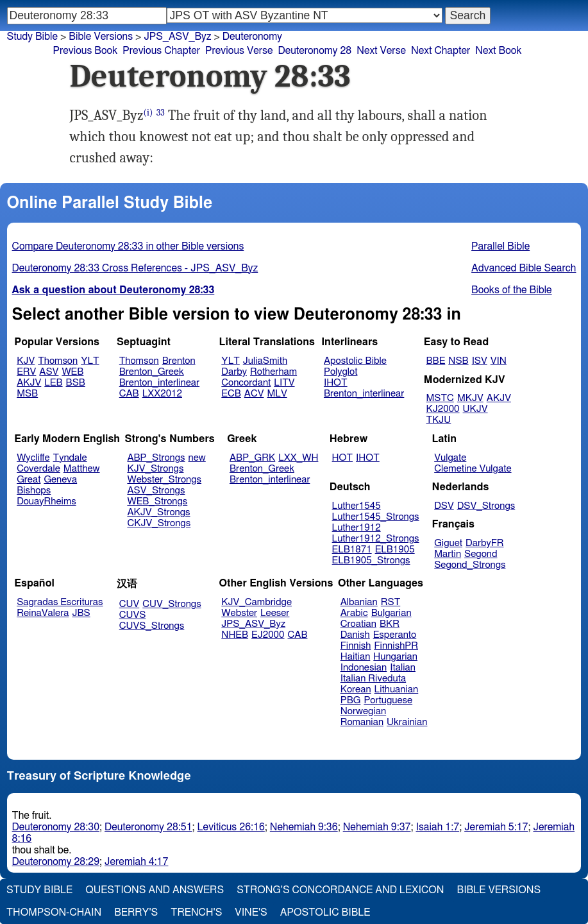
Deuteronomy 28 (315, 51)
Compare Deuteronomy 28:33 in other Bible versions (128, 246)
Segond (481, 554)
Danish (355, 635)
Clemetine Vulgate (473, 469)
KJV (26, 361)
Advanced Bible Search (524, 268)
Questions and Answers (155, 890)
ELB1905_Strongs (371, 560)
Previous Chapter (161, 51)
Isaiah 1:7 (438, 827)
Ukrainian (407, 722)
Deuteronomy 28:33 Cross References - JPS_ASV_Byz (135, 268)
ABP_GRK (252, 458)
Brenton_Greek (152, 372)
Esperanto (395, 635)
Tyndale (70, 458)
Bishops (34, 491)
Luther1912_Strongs (376, 539)
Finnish (356, 646)
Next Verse (381, 51)
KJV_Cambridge (256, 602)
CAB (129, 394)
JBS (81, 613)
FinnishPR (397, 646)
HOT (342, 458)
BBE (436, 361)
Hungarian (395, 657)
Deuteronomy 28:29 (56, 862)
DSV (444, 506)
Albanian (359, 602)
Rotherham (273, 372)
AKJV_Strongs (158, 512)
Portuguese (388, 700)
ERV (26, 372)
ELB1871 (352, 550)
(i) (148, 113)
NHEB (235, 635)
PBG (351, 700)
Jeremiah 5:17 (496, 827)
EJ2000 (268, 635)
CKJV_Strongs (159, 523)
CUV (130, 604)
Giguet (448, 543)
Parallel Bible (500, 246)
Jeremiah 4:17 (136, 862)
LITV (284, 383)
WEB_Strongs (157, 501)
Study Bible (32, 37)
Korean (356, 689)
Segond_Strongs (470, 565)
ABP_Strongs (156, 458)
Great (29, 480)
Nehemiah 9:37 (377, 827)
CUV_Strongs (172, 604)
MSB (27, 394)
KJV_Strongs (155, 469)
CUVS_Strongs (152, 626)
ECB (231, 394)
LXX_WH (298, 458)
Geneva (60, 480)
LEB (53, 383)
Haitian (356, 657)
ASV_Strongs (156, 491)
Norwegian (363, 711)
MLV (277, 394)
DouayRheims (46, 501)
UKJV (475, 409)
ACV (254, 394)
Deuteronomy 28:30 (56, 827)
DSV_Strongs (486, 506)
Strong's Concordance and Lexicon (340, 890)
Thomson (58, 361)
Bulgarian (391, 613)
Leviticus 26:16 (231, 827)
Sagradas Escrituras (60, 602)
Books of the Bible (512, 290)
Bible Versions (101, 37)
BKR (390, 624)
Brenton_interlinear (159, 383)
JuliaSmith (265, 361)
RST (391, 602)
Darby (234, 372)
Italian (403, 668)
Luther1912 (357, 528)
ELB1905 (395, 550)
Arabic (354, 613)
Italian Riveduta (373, 679)
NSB (458, 361)
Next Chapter (441, 51)
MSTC (440, 398)
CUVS (133, 615)
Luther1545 (357, 506)
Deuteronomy (252, 37)
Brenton (179, 361)
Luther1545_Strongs (376, 517)
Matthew (82, 469)
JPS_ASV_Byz (253, 624)
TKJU (439, 420)
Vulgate (450, 458)
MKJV (470, 398)
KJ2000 (443, 409)
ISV (480, 361)
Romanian (362, 722)
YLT (90, 361)
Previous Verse (239, 51)
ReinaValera (43, 613)
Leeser (275, 613)
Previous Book (86, 51)
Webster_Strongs (164, 480)
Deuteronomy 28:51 (148, 827)
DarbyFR (485, 543)
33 (161, 113)
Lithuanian (397, 689)
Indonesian (364, 668)
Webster (239, 613)
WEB (72, 372)
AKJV (29, 383)
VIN (499, 361)
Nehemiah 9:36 (304, 827)
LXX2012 (162, 394)
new (197, 458)
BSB (76, 383)
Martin (448, 554)
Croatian (358, 624)
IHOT (336, 383)
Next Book (498, 51)
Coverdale (38, 469)
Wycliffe (33, 458)
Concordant (246, 383)
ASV (49, 372)
